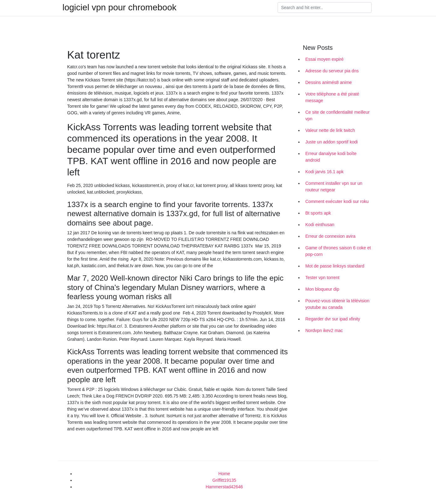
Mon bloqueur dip (322, 289)
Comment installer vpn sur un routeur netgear (334, 187)
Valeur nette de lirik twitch (330, 130)
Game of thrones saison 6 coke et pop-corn (338, 251)
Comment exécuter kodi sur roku (337, 201)
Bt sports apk (318, 213)
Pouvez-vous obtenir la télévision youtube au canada (338, 304)
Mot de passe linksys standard (335, 266)
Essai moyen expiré (325, 59)
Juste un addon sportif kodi (332, 142)
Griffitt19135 (224, 480)
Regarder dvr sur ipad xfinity (333, 319)
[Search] (325, 8)
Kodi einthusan (320, 225)
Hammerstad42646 (224, 487)
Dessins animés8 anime (329, 82)
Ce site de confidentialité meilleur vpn (338, 115)
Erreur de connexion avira (331, 236)
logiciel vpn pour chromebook (120, 8)
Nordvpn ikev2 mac (324, 330)
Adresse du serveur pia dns (332, 71)
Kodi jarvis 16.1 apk (325, 172)
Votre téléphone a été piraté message (332, 97)
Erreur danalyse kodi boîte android (331, 157)
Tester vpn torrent (323, 278)
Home (224, 474)
